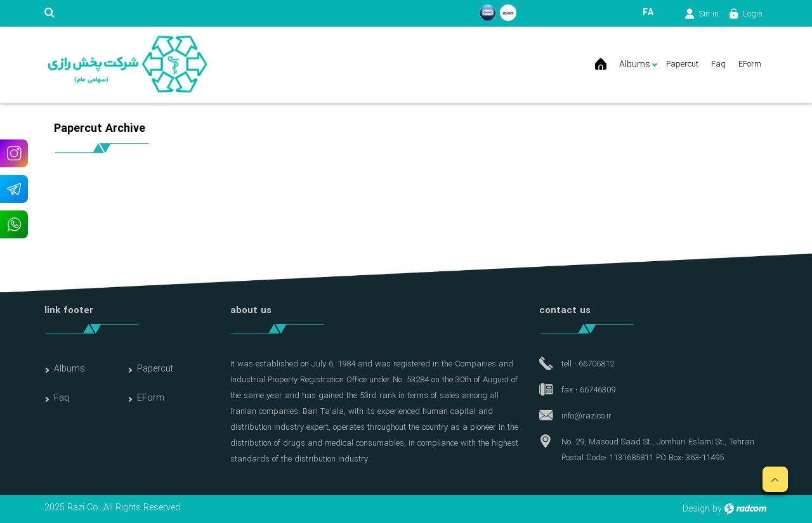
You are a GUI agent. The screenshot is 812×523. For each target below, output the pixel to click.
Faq (62, 398)
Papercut (155, 369)
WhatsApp (14, 224)
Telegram (14, 189)
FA (648, 13)
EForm (151, 398)
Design (696, 509)
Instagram (14, 153)
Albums (69, 369)
